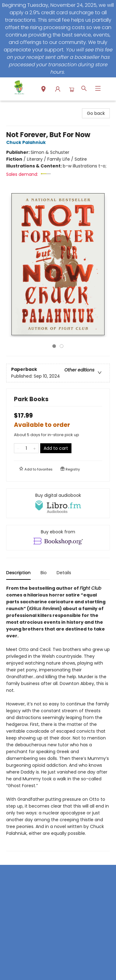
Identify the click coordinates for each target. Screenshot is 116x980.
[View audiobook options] (58, 503)
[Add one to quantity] (34, 448)
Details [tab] (64, 573)
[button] (43, 90)
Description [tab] (18, 573)
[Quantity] (26, 448)
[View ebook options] (58, 538)
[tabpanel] (58, 718)
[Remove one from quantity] (18, 448)
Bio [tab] (44, 573)
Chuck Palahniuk (27, 142)
